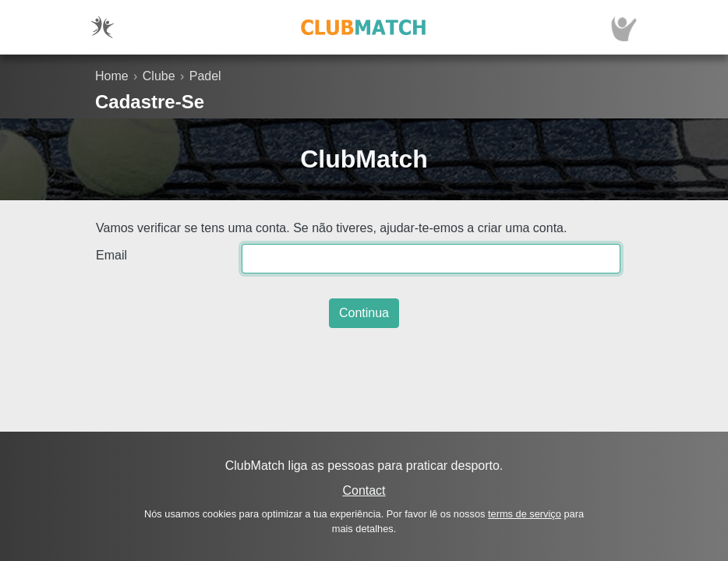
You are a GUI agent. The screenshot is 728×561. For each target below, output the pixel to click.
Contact (364, 490)
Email (111, 255)
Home (112, 76)
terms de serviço (525, 514)
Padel (205, 76)
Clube (159, 76)
